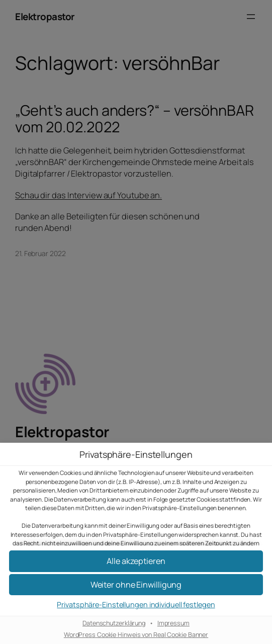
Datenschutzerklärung (114, 624)
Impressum (173, 624)
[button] (136, 585)
